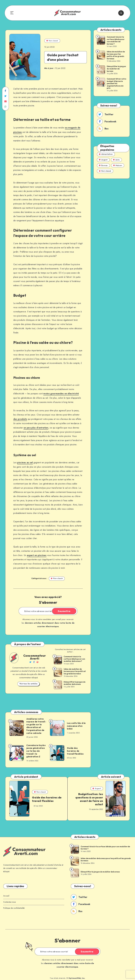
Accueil (6, 894)
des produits (20, 418)
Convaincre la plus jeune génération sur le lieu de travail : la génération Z (35, 749)
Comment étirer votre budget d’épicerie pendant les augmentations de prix (116, 84)
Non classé (52, 41)
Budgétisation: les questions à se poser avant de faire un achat (89, 797)
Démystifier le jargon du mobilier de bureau (75, 681)
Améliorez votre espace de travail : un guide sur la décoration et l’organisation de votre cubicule (35, 724)
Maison (118, 165)
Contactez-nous (9, 900)
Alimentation (106, 154)
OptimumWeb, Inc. (77, 976)
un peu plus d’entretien (36, 427)
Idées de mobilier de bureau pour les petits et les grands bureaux (75, 669)
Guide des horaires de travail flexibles (76, 749)
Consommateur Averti (35, 655)
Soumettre (66, 609)
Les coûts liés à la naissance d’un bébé (75, 724)
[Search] (122, 13)
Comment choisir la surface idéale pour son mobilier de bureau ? (74, 657)
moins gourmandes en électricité (60, 393)
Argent (103, 160)
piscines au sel (25, 461)
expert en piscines (36, 554)
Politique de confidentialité (14, 906)
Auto (116, 160)
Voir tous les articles (28, 682)
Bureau (103, 165)
